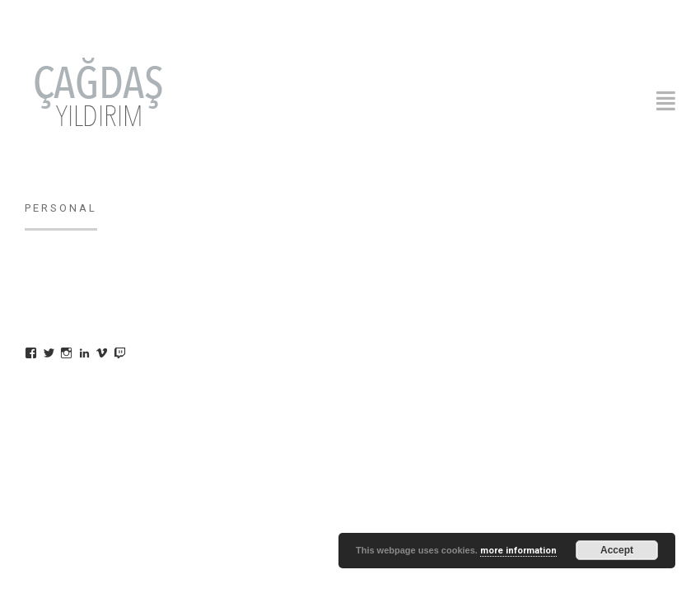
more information (518, 551)
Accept (617, 550)
